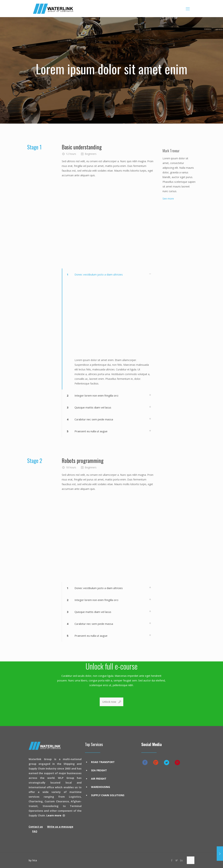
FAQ (35, 831)
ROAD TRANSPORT (103, 762)
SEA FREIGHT (99, 770)
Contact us (36, 827)
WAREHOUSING (101, 787)
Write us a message (60, 827)
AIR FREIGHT (99, 779)
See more (168, 199)
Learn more (54, 815)
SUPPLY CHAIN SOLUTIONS (108, 795)
